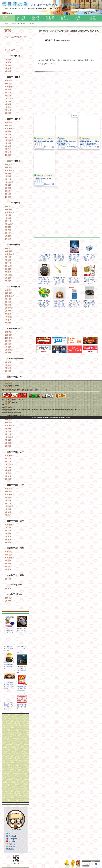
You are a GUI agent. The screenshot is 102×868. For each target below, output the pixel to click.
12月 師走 (9, 81)
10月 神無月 (10, 87)
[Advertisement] (16, 758)
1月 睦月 (8, 71)
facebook (13, 836)
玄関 (6, 23)
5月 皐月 (8, 59)
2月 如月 (8, 68)
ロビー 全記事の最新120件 (15, 37)
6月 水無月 (9, 98)
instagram (13, 839)
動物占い (13, 846)
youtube (12, 841)
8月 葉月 (8, 92)
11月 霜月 (9, 84)
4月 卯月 (8, 62)
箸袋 (76, 116)
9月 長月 (8, 89)
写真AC (12, 844)
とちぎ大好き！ (11, 50)
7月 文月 (8, 95)
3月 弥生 (8, 65)
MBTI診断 (10, 849)
